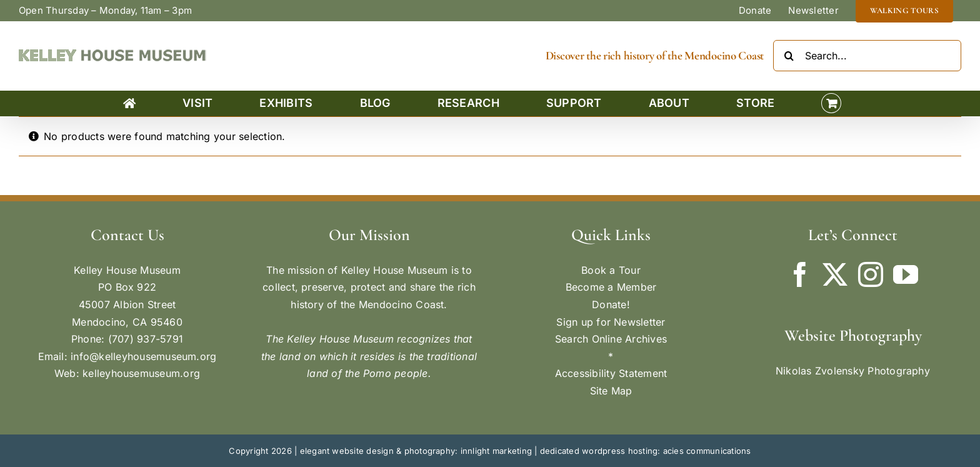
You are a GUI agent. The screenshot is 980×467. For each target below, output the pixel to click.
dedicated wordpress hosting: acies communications (646, 451)
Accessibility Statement (611, 373)
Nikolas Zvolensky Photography (853, 371)
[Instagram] (871, 274)
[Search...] (867, 56)
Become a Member (611, 287)
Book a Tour (611, 270)
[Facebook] (800, 274)
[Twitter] (835, 274)
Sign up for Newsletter (611, 322)
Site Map (611, 391)
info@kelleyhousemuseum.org (143, 356)
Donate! (611, 304)
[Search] (789, 56)
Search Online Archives (611, 339)
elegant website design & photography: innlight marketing (416, 451)
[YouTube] (906, 274)
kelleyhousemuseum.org (141, 373)
